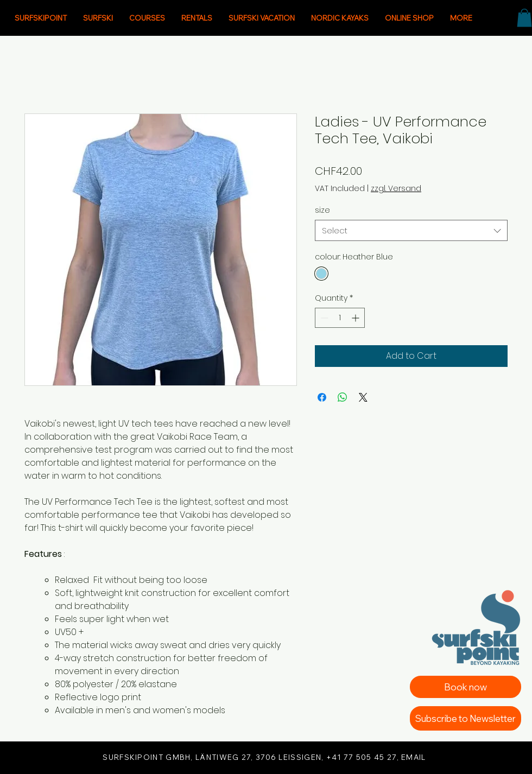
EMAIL (414, 757)
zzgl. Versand (396, 189)
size (322, 210)
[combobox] (411, 230)
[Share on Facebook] (322, 397)
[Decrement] (323, 318)
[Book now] (465, 687)
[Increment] (356, 318)
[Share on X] (363, 397)
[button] (524, 18)
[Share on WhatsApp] (343, 397)
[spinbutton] (340, 318)
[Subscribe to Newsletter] (465, 718)
